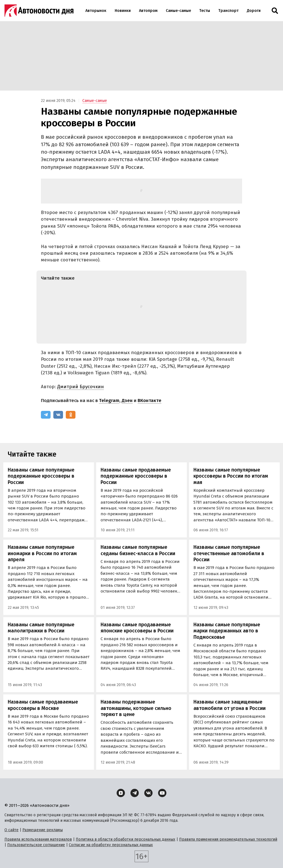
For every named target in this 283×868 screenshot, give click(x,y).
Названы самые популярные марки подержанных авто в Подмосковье (227, 631)
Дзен (127, 400)
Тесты (205, 11)
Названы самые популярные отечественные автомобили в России (229, 553)
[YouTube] (162, 793)
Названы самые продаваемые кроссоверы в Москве (43, 705)
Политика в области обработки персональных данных (125, 839)
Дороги (254, 11)
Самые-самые (178, 11)
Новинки (123, 11)
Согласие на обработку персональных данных (111, 845)
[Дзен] (121, 793)
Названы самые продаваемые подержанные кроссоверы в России (136, 476)
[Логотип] (39, 11)
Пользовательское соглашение (36, 845)
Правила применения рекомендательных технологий (228, 839)
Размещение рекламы (43, 830)
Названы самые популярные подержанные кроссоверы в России (41, 476)
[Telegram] (46, 415)
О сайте (11, 830)
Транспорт (228, 11)
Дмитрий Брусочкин (81, 387)
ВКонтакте (150, 400)
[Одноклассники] (71, 415)
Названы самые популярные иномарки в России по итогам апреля (42, 553)
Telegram (109, 400)
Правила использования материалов (38, 839)
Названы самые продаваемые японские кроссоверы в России (137, 628)
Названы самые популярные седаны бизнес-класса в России (138, 550)
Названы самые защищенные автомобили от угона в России (230, 705)
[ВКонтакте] (58, 415)
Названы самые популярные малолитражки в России (41, 628)
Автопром (148, 11)
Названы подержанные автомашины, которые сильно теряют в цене (136, 708)
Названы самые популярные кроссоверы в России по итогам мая (231, 476)
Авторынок (96, 11)
